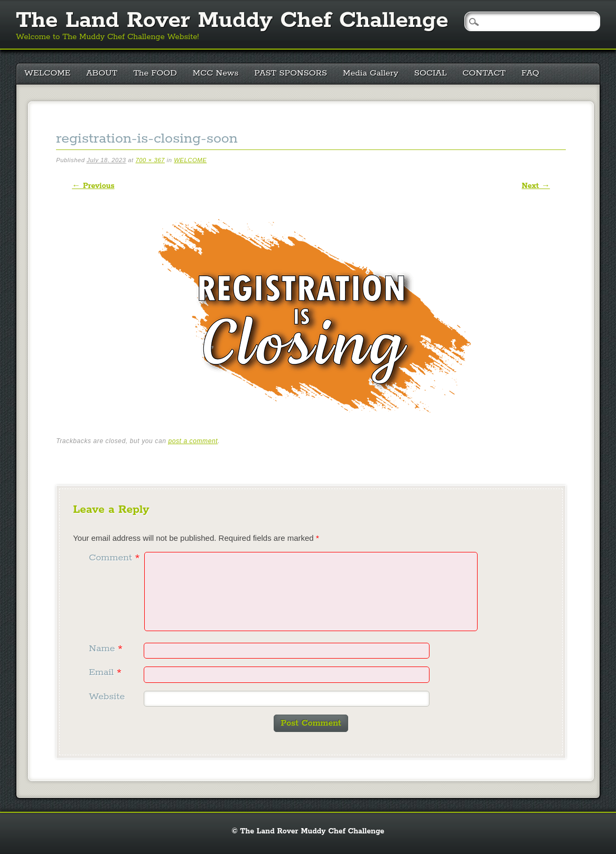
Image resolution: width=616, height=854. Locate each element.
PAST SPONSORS (291, 73)
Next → (536, 186)
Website (107, 697)
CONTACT (484, 73)
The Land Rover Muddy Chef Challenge (232, 21)
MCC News (216, 73)
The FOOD (155, 73)
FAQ (530, 73)
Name (107, 649)
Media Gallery (371, 73)
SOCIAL (431, 73)
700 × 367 (150, 160)
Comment (115, 558)
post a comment (193, 441)
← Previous (93, 186)
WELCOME (47, 73)
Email (106, 672)
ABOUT (102, 73)
